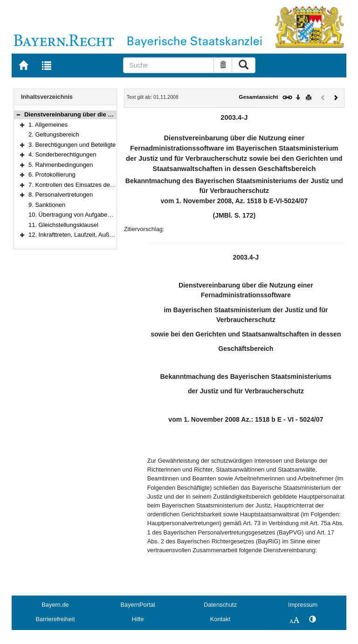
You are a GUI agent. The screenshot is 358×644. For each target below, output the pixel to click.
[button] (18, 114)
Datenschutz (220, 605)
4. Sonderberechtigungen (62, 154)
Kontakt (220, 619)
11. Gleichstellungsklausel (63, 225)
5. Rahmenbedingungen (61, 165)
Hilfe (138, 619)
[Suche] (169, 65)
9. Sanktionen (47, 205)
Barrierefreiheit (55, 619)
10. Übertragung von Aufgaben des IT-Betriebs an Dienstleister (112, 215)
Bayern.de (55, 605)
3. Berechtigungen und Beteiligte (72, 145)
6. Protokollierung (52, 175)
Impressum (303, 605)
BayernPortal (138, 605)
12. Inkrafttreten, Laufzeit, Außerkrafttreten (85, 235)
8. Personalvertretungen (61, 195)
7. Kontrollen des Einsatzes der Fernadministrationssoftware (109, 185)
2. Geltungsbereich (54, 134)
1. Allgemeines (48, 125)
